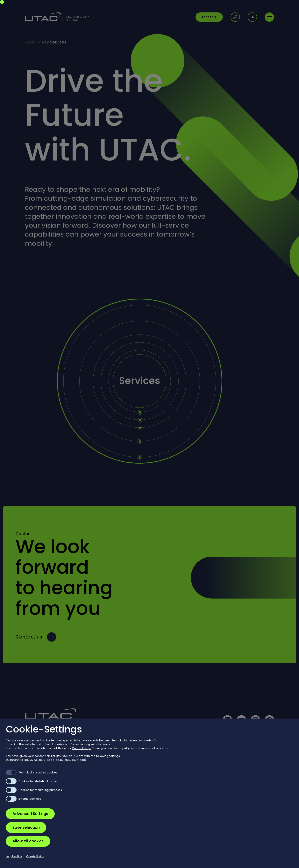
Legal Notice (14, 856)
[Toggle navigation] (269, 17)
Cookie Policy (81, 748)
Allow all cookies (28, 841)
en (252, 17)
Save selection (26, 827)
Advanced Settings (30, 814)
